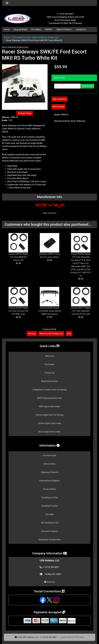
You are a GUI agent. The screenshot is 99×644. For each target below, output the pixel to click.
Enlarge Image (25, 113)
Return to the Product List (51, 334)
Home (7, 29)
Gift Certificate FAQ (50, 523)
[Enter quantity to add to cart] (67, 86)
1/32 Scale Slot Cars (21, 37)
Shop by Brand (20, 29)
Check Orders (50, 464)
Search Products (64, 29)
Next (69, 334)
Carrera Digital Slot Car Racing (50, 415)
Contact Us (81, 29)
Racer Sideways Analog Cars (46, 37)
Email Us (50, 582)
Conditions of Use (50, 498)
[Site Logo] (18, 17)
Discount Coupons (50, 531)
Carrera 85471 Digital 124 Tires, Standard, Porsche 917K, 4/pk (81, 311)
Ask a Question (60, 99)
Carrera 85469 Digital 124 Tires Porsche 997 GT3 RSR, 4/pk (18, 311)
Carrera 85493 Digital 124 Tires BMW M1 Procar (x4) (18, 257)
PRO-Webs (79, 637)
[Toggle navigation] (7, 3)
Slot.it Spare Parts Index (50, 432)
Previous (32, 334)
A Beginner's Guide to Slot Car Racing (50, 390)
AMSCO (49, 29)
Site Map (50, 514)
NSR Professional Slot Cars (50, 398)
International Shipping (49, 481)
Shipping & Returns (50, 472)
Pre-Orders (36, 29)
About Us (49, 356)
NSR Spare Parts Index (50, 406)
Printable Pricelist (49, 506)
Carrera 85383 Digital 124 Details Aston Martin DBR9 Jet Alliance (50, 311)
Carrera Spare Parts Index (50, 423)
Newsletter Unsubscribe (50, 540)
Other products (50, 213)
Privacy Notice (50, 489)
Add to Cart (87, 86)
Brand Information (50, 381)
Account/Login (49, 455)
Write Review (59, 107)
